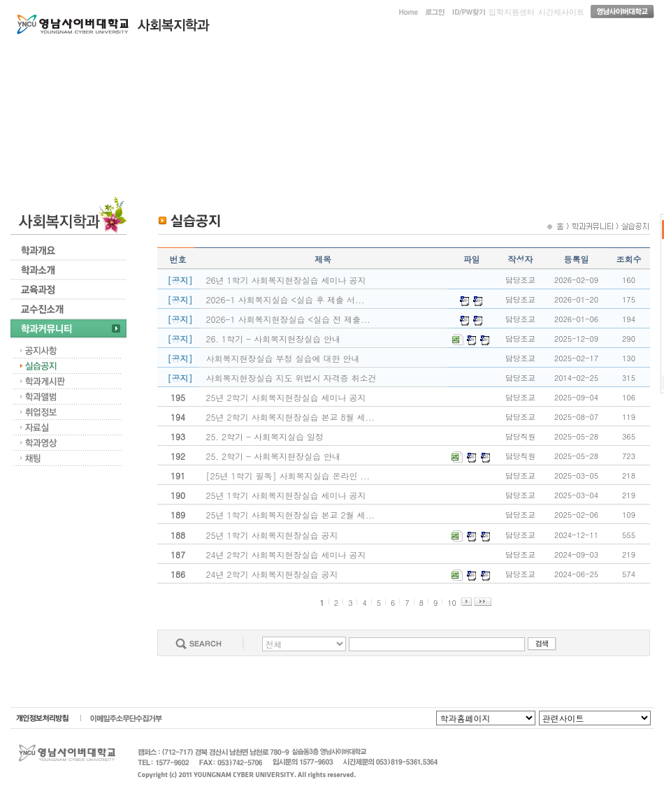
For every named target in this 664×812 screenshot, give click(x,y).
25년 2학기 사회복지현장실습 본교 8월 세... (291, 417)
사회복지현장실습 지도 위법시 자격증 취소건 (291, 378)
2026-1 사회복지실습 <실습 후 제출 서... (286, 299)
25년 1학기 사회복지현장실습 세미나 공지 (286, 495)
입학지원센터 (512, 12)
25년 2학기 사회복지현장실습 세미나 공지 (286, 397)
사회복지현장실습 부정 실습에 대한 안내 (283, 358)
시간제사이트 (561, 12)
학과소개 (225, 55)
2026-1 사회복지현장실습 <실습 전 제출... (288, 319)
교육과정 (332, 55)
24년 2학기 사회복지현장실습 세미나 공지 (286, 554)
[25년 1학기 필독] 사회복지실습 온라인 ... (288, 476)
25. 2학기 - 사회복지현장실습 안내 (274, 456)
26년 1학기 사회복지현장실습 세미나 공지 (286, 280)
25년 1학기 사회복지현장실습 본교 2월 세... (291, 515)
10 (452, 603)
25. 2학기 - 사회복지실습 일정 (265, 436)
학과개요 (118, 55)
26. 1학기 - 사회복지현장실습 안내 (274, 339)
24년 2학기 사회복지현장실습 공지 (272, 574)
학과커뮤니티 (546, 55)
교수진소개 (439, 55)
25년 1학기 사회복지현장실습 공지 (272, 535)
